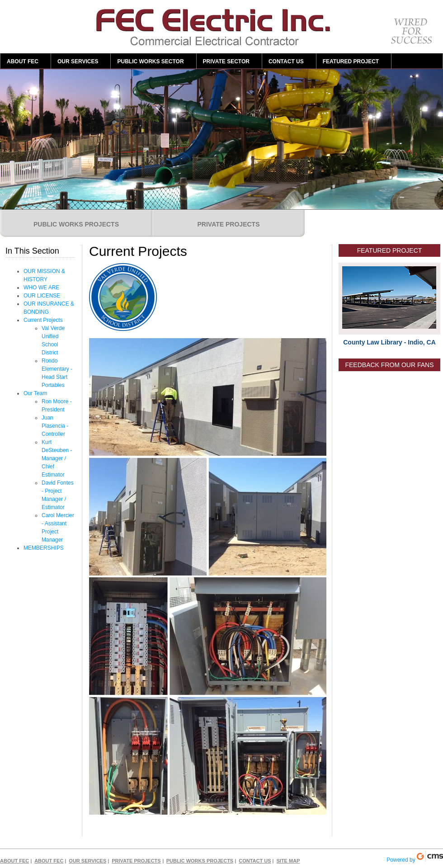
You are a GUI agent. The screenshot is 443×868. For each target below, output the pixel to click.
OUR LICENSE (42, 296)
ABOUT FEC (23, 61)
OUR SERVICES (78, 61)
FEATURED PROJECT (351, 61)
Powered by (415, 857)
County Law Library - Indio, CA (389, 342)
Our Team (35, 393)
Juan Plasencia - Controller (55, 426)
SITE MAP (288, 861)
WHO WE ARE (41, 288)
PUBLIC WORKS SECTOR (150, 61)
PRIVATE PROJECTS (229, 224)
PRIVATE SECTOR (226, 61)
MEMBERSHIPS (44, 548)
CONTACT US (286, 61)
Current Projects (43, 320)
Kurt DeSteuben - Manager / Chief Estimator (57, 458)
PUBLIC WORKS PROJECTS (76, 224)
